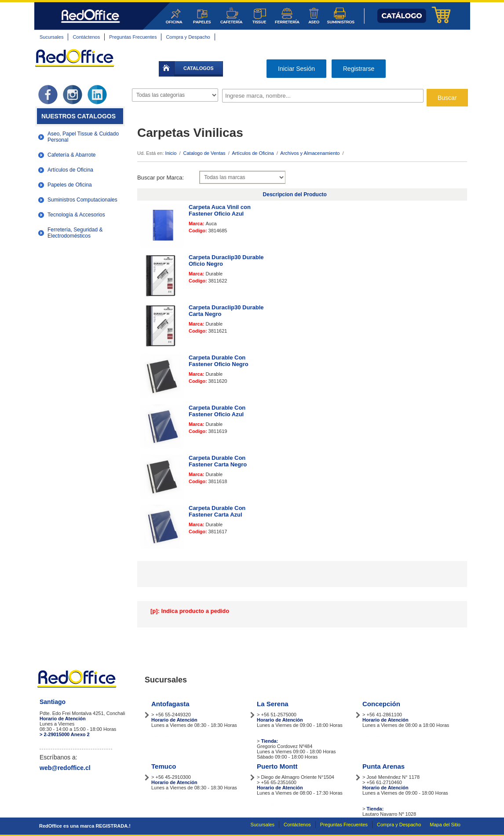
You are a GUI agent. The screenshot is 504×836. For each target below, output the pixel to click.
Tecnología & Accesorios (76, 215)
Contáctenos (86, 37)
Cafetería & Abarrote (71, 155)
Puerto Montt (277, 766)
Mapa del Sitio (445, 825)
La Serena (273, 704)
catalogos (199, 68)
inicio (167, 69)
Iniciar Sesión (296, 69)
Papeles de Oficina (70, 185)
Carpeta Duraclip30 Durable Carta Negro (226, 311)
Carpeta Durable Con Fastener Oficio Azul (217, 411)
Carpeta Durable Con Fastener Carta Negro (218, 461)
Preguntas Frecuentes (133, 37)
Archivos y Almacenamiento (310, 153)
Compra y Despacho (188, 37)
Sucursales (51, 37)
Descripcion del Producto (295, 194)
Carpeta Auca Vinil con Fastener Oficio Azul (220, 210)
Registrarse (359, 69)
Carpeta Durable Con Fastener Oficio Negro (219, 361)
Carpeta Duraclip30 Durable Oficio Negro (226, 260)
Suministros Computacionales (82, 200)
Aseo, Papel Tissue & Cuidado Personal (83, 137)
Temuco (164, 766)
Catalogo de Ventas (205, 153)
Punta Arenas (383, 766)
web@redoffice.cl (65, 768)
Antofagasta (170, 704)
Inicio (171, 153)
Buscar (447, 98)
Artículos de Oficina (70, 170)
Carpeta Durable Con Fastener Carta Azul (217, 511)
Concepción (381, 704)
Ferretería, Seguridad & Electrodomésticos (75, 233)
